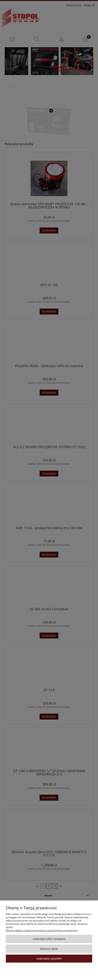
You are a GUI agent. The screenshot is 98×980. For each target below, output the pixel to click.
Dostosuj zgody (49, 949)
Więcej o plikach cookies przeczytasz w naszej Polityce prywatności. (42, 930)
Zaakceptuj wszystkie (49, 958)
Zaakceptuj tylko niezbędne (49, 939)
